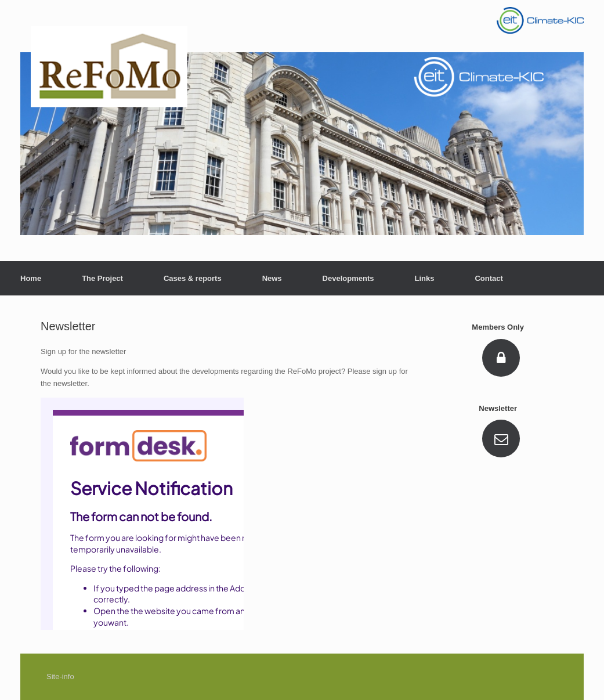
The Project (102, 278)
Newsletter (501, 408)
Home (31, 278)
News (272, 278)
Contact (489, 278)
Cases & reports (193, 278)
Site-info (60, 676)
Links (424, 278)
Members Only (501, 327)
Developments (348, 278)
